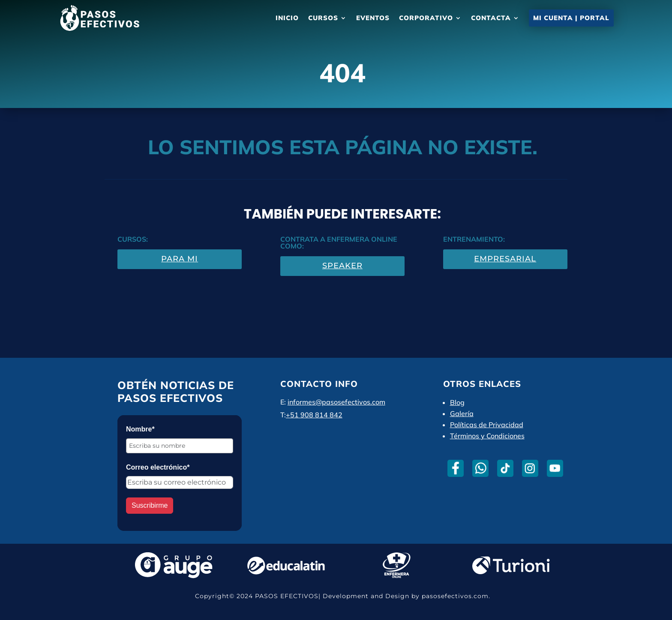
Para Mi (180, 259)
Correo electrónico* (158, 467)
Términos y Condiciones (487, 436)
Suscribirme (150, 505)
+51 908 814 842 (314, 415)
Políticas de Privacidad (487, 425)
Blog (457, 402)
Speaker (342, 266)
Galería (462, 413)
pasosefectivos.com (455, 596)
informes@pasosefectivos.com (336, 402)
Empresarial (505, 259)
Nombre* (140, 429)
